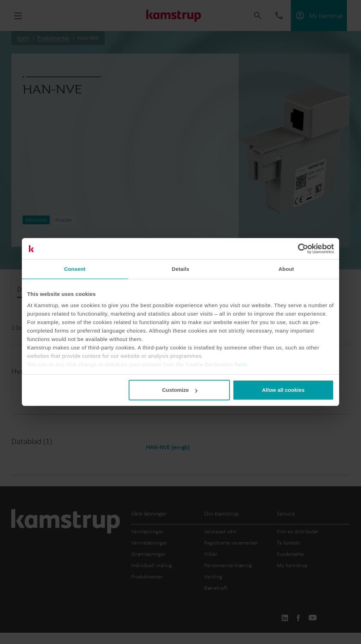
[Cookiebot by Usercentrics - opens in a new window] (303, 249)
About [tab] (286, 269)
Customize (180, 390)
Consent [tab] (75, 269)
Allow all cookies (283, 390)
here (241, 364)
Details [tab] (180, 269)
